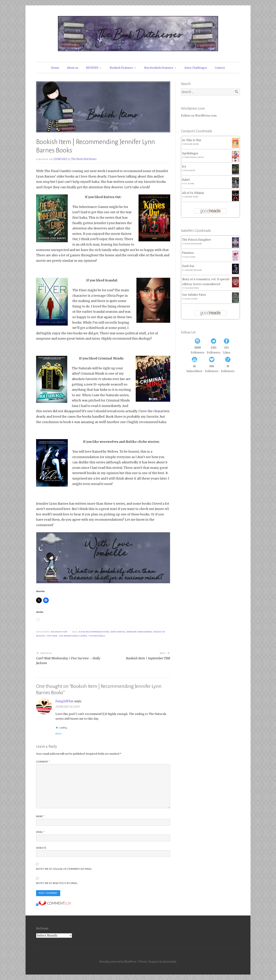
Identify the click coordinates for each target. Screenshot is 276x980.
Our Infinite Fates (194, 295)
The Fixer (52, 636)
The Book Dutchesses (84, 159)
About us (73, 68)
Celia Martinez (192, 288)
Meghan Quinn (192, 144)
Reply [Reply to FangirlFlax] (59, 734)
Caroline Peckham (193, 270)
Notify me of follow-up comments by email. (64, 869)
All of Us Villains (193, 193)
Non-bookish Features (159, 68)
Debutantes (118, 632)
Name (40, 817)
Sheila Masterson (193, 244)
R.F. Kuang (189, 184)
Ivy (184, 167)
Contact (220, 68)
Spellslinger (190, 153)
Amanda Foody (191, 197)
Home (55, 68)
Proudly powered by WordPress (118, 962)
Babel (186, 180)
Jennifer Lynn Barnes (139, 632)
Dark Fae (188, 266)
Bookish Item (59, 632)
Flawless (188, 253)
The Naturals (97, 636)
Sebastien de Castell (194, 157)
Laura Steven (191, 299)
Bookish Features (121, 68)
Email (40, 832)
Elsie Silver (190, 257)
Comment (43, 762)
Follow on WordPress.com (199, 116)
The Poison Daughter (197, 240)
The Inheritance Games (73, 636)
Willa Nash (190, 171)
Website (41, 848)
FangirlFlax (65, 701)
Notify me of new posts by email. (57, 883)
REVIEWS (92, 68)
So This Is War (192, 140)
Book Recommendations (94, 632)
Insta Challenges (196, 68)
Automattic (170, 962)
